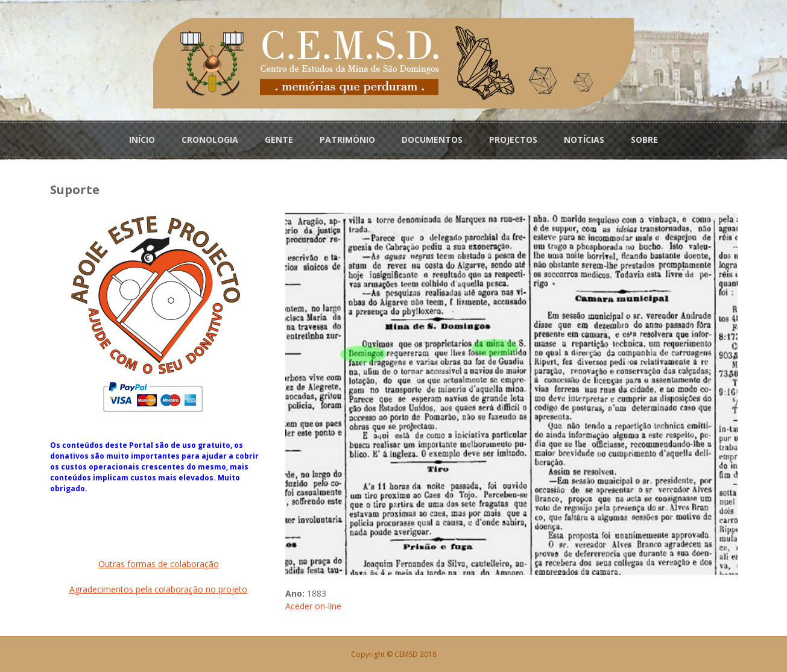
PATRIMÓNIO (347, 140)
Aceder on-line (313, 606)
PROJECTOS (513, 140)
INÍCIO (142, 140)
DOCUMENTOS (432, 140)
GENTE (279, 140)
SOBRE (644, 140)
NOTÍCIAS (584, 140)
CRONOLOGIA (210, 140)
